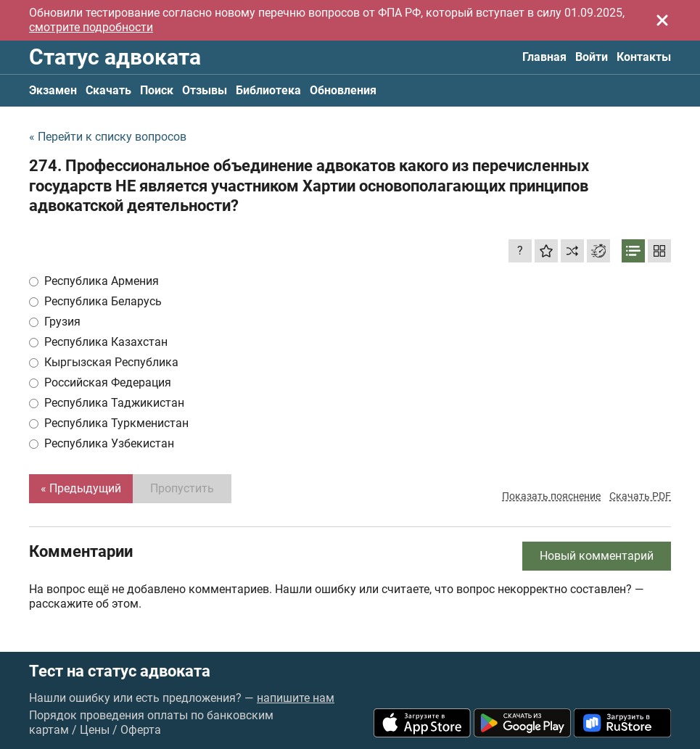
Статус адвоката (115, 57)
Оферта (141, 730)
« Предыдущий (81, 488)
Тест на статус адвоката (120, 671)
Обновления (343, 90)
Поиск (157, 90)
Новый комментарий (597, 556)
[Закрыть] (662, 20)
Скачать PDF (640, 496)
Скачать (108, 90)
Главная (544, 57)
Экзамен (53, 90)
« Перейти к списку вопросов (108, 137)
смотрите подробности (91, 27)
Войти (592, 57)
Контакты (644, 57)
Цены (95, 730)
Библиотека (268, 90)
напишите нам (296, 698)
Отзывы (205, 90)
